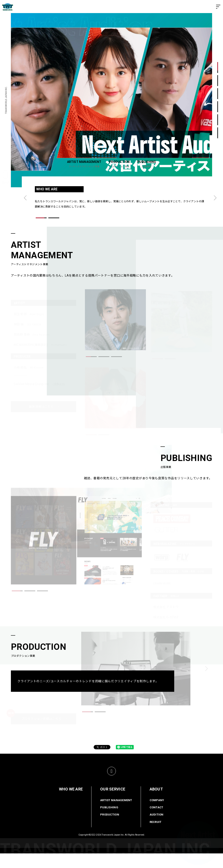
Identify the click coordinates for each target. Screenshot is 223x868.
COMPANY (157, 815)
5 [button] (218, 120)
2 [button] (218, 81)
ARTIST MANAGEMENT (116, 815)
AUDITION (157, 829)
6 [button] (218, 133)
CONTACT (156, 822)
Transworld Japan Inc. (113, 849)
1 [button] (218, 68)
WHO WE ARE (71, 804)
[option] (111, 100)
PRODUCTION (110, 829)
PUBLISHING (109, 822)
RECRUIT (156, 837)
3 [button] (218, 94)
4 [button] (218, 107)
